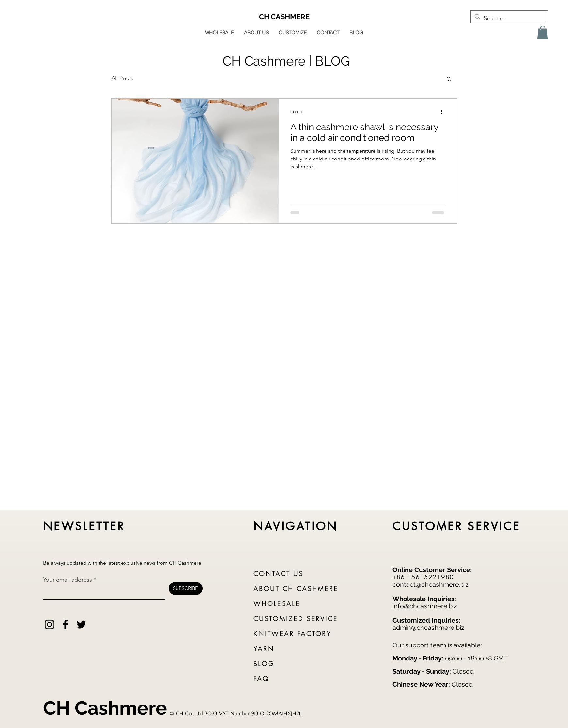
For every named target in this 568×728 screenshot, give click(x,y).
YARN (264, 649)
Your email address (68, 580)
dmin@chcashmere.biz (430, 628)
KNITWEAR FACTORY (292, 634)
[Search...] (509, 19)
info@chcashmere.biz (425, 606)
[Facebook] (65, 624)
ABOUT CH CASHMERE (296, 589)
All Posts (122, 78)
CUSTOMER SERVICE (457, 526)
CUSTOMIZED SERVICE (296, 619)
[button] (543, 32)
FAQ (261, 679)
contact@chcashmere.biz (431, 584)
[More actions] (444, 112)
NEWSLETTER (84, 526)
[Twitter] (81, 624)
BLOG (264, 664)
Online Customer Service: (432, 570)
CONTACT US (278, 574)
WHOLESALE (277, 604)
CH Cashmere (105, 708)
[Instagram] (49, 624)
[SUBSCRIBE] (186, 588)
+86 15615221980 (423, 577)
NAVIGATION (296, 526)
